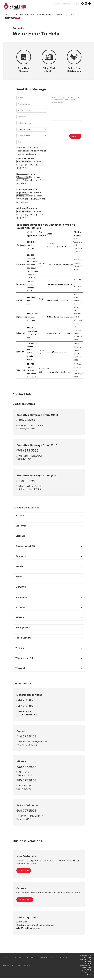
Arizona (20, 515)
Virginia (20, 648)
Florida (19, 566)
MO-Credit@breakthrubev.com (58, 333)
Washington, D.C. (25, 658)
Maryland (21, 587)
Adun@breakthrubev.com (28, 928)
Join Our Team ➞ (25, 900)
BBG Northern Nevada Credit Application (32, 346)
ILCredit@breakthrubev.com (58, 301)
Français (67, 3)
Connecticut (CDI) (25, 546)
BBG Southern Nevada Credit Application (32, 356)
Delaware (21, 556)
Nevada (20, 617)
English (58, 3)
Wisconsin (21, 668)
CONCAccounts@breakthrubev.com (60, 265)
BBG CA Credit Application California (32, 245)
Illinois (19, 577)
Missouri (20, 607)
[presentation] (69, 127)
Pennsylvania (23, 628)
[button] (7, 14)
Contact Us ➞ (24, 870)
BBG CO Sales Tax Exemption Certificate (32, 271)
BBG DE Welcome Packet (30, 288)
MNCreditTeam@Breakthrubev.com (60, 317)
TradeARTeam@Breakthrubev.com (60, 284)
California (21, 526)
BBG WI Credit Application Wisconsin (32, 367)
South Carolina (23, 638)
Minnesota (21, 597)
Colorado (20, 536)
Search (76, 3)
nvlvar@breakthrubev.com (57, 352)
